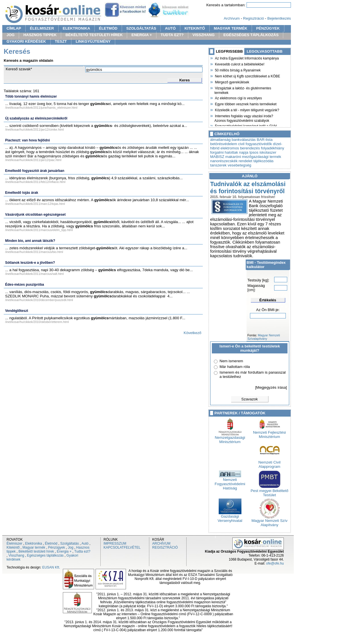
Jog (70, 547)
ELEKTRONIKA (76, 28)
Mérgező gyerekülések (232, 82)
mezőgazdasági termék (262, 157)
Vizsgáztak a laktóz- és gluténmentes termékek (243, 90)
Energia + (64, 551)
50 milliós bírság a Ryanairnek (237, 70)
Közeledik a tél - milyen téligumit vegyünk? (247, 110)
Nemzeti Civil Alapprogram (270, 463)
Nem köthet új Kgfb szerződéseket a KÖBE (247, 76)
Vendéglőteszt (17, 311)
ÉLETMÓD (108, 28)
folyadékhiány (273, 148)
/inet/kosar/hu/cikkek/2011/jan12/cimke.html (34, 129)
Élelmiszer (14, 544)
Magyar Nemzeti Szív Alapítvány (269, 521)
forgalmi (217, 152)
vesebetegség (240, 165)
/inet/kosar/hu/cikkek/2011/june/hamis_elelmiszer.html (41, 108)
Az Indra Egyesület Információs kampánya (247, 58)
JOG (11, 35)
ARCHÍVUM (161, 544)
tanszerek (218, 165)
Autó (85, 544)
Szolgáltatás (70, 544)
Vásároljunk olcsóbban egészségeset (35, 215)
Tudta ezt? (82, 551)
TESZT (61, 41)
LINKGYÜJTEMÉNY (93, 41)
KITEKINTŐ (195, 28)
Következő (193, 333)
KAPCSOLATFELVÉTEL (122, 547)
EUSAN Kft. (51, 567)
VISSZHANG (204, 35)
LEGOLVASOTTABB (265, 51)
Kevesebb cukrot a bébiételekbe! (239, 64)
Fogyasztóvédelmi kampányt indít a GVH (246, 125)
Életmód (51, 544)
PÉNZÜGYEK (268, 28)
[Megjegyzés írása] (271, 387)
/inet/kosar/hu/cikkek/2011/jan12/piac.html (33, 160)
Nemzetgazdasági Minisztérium (230, 438)
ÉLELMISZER (42, 28)
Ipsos (254, 152)
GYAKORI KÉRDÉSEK (26, 41)
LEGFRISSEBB (229, 51)
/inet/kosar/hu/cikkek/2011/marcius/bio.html (34, 252)
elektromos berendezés (240, 148)
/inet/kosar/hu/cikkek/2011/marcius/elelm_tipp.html (39, 230)
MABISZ (217, 157)
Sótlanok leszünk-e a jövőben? (30, 263)
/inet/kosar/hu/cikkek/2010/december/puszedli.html (39, 300)
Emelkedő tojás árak (22, 193)
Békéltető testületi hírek (36, 551)
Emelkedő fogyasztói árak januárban (35, 171)
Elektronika (33, 544)
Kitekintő (13, 547)
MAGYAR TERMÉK (231, 28)
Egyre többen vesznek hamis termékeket (245, 104)
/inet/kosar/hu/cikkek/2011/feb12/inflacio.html (35, 182)
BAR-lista (265, 140)
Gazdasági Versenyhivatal (230, 517)
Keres (184, 80)
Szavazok (250, 399)
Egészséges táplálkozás (45, 555)
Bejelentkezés (279, 18)
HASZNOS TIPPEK (40, 35)
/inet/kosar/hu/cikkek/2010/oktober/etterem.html (37, 322)
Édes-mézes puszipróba (25, 285)
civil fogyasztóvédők (255, 144)
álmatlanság (220, 140)
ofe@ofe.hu (275, 563)
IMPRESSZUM (115, 544)
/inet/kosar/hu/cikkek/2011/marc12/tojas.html (35, 204)
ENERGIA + (142, 35)
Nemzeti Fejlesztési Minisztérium (270, 433)
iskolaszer (268, 152)
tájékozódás (263, 161)
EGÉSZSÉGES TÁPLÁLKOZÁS (251, 35)
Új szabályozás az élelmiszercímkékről (36, 118)
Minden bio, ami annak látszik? (30, 241)
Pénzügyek (56, 547)
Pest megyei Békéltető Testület (269, 491)
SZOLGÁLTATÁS (141, 28)
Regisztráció (254, 18)
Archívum (232, 18)
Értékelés (268, 300)
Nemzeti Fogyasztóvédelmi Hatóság (230, 482)
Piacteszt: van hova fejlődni (27, 140)
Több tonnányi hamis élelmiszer (31, 96)
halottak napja (236, 152)
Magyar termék (34, 547)
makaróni (233, 157)
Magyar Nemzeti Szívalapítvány (264, 337)
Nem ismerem (231, 361)
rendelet (245, 161)
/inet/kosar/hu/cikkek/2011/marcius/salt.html (34, 274)
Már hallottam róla (235, 367)
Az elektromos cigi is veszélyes (238, 98)
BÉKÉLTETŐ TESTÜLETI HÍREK (94, 35)
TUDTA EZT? (172, 35)
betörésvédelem (224, 144)
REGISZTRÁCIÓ (165, 547)
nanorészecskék (224, 161)
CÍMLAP (14, 28)
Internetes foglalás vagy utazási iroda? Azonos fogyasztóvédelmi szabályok (244, 118)
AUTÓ (170, 28)
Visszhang (16, 555)
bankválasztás (244, 140)
